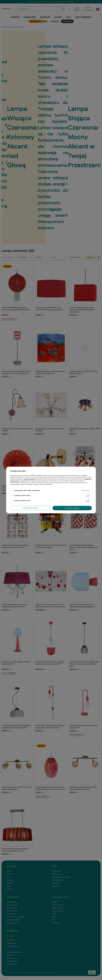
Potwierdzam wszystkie (72, 508)
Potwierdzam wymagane (30, 508)
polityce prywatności (30, 479)
